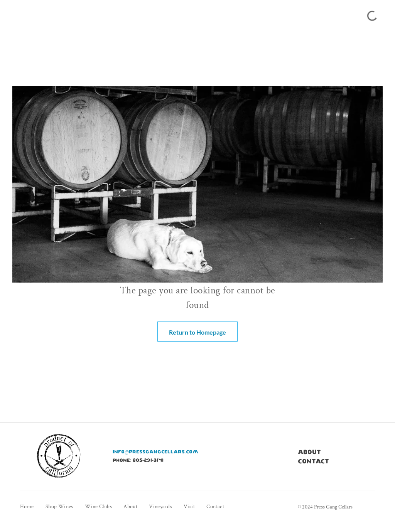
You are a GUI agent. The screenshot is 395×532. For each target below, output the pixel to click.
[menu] (17, 14)
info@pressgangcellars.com (155, 452)
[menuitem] (33, 507)
